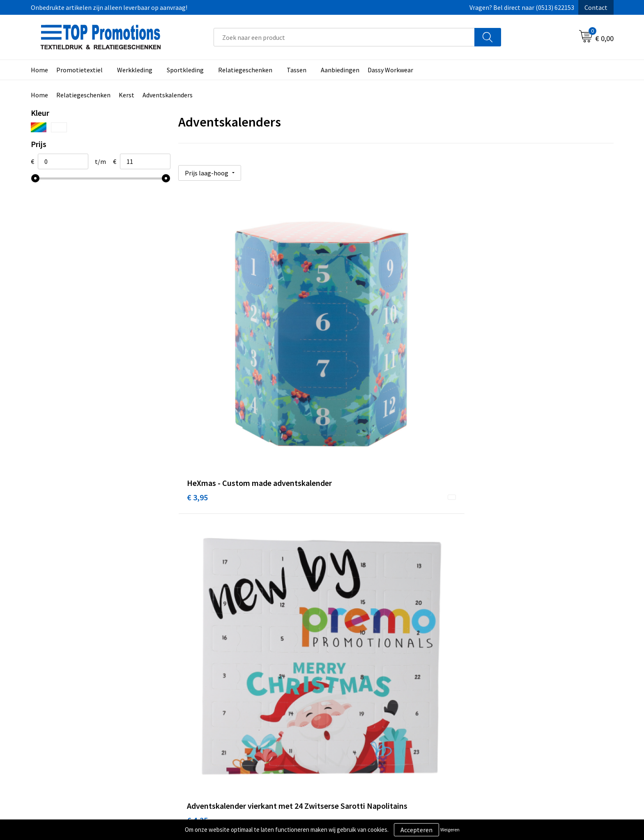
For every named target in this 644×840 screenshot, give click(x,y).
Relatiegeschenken (245, 70)
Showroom (492, 696)
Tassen (297, 70)
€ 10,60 (199, 557)
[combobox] (344, 37)
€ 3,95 (197, 366)
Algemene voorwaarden (366, 696)
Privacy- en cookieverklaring (372, 708)
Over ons (200, 696)
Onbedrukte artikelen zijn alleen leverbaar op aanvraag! (109, 7)
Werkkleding (135, 70)
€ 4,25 (342, 366)
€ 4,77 (487, 366)
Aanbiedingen (340, 70)
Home (39, 70)
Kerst (126, 95)
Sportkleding (185, 70)
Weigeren (450, 830)
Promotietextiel (79, 70)
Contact (596, 7)
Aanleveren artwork (505, 708)
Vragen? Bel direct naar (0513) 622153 (522, 7)
